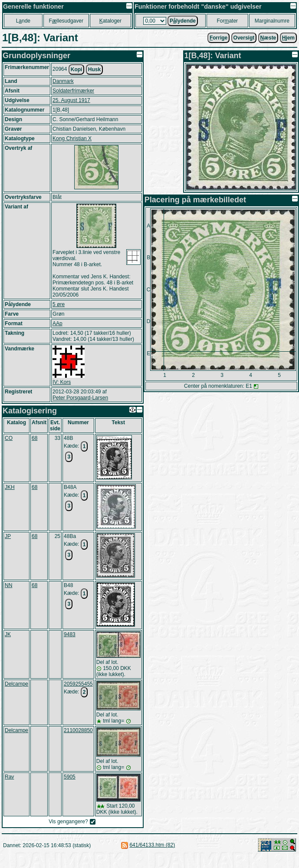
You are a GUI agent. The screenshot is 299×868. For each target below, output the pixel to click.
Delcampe (16, 684)
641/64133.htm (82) (152, 845)
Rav (9, 777)
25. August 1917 (71, 100)
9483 (70, 634)
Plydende (183, 21)
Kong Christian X (72, 139)
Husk (94, 69)
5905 (70, 777)
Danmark (63, 81)
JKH (10, 487)
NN (8, 585)
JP (8, 536)
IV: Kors (62, 382)
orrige (218, 38)
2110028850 (78, 730)
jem (288, 38)
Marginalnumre (272, 21)
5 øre (59, 304)
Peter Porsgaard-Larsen (80, 398)
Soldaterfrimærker (73, 91)
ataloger (110, 21)
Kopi (77, 69)
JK (8, 634)
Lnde (23, 21)
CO (9, 438)
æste (268, 38)
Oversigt (244, 38)
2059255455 (78, 684)
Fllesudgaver (66, 21)
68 (34, 438)
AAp (57, 323)
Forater (227, 21)
